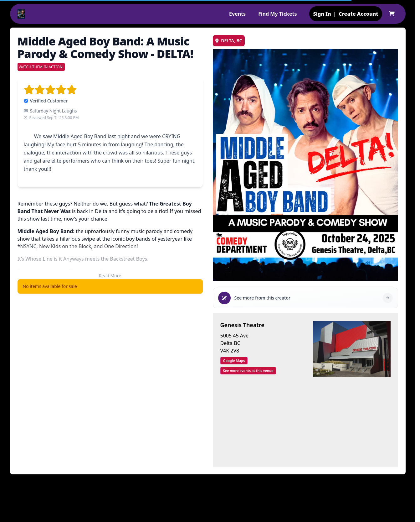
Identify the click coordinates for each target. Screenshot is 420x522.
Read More (110, 276)
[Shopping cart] (392, 14)
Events (237, 14)
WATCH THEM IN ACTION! (41, 67)
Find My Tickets (277, 14)
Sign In (322, 14)
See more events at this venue (248, 371)
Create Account (359, 14)
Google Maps (234, 360)
